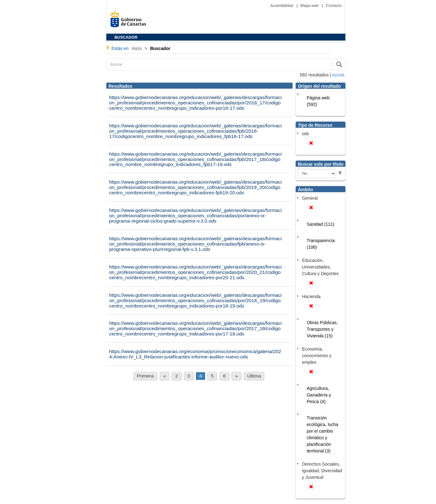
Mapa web (310, 6)
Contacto (334, 6)
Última (254, 376)
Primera (145, 376)
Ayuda (338, 75)
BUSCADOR (126, 37)
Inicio (137, 48)
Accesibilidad (282, 6)
